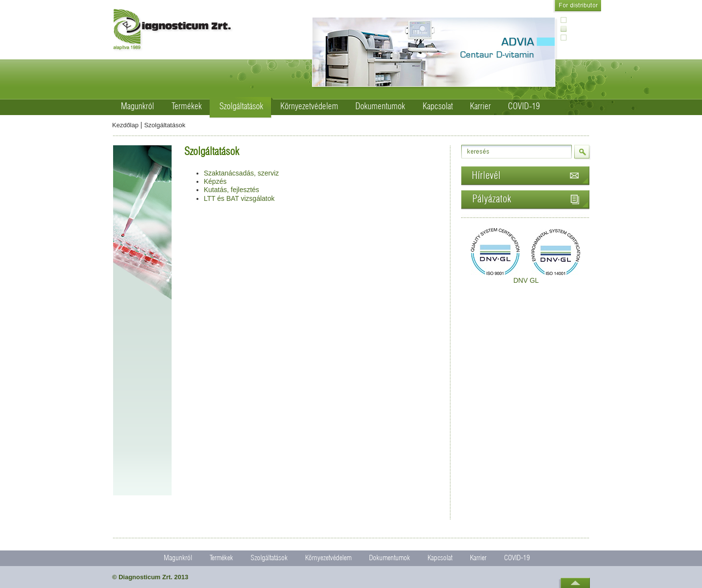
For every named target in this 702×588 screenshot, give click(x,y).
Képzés (215, 181)
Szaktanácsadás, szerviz (241, 173)
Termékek (187, 107)
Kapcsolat (438, 107)
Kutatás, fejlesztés (232, 190)
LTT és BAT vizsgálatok (239, 198)
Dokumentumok (380, 107)
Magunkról (137, 107)
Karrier (480, 107)
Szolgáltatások (241, 107)
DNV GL (526, 280)
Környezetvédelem (309, 107)
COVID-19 (524, 107)
